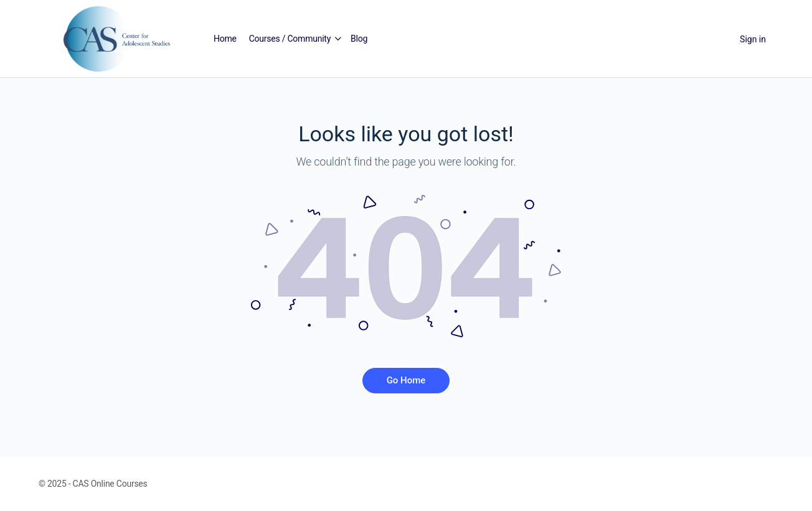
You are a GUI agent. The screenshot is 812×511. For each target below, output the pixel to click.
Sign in (753, 39)
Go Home (406, 380)
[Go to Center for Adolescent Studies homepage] (117, 38)
